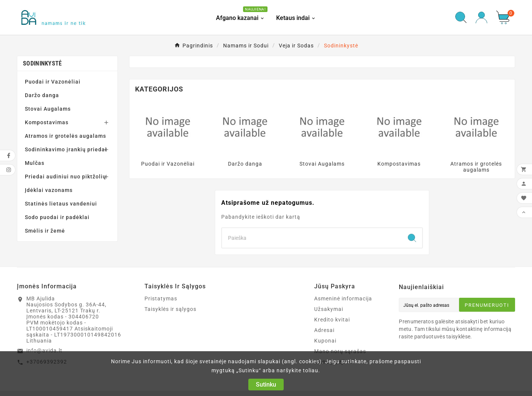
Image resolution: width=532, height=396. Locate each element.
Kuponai (325, 341)
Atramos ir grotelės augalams (65, 136)
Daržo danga (42, 95)
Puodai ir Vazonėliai (53, 82)
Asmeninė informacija (343, 299)
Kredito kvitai (332, 320)
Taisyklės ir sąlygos (170, 309)
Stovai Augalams (48, 109)
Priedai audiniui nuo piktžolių (65, 177)
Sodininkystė (43, 63)
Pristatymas (161, 299)
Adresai (324, 330)
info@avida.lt (44, 350)
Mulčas (35, 163)
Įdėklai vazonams (49, 190)
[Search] (312, 238)
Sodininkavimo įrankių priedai (66, 149)
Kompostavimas (47, 122)
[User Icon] (481, 18)
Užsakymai (329, 309)
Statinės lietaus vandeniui (61, 204)
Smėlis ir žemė (45, 231)
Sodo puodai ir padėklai (57, 217)
